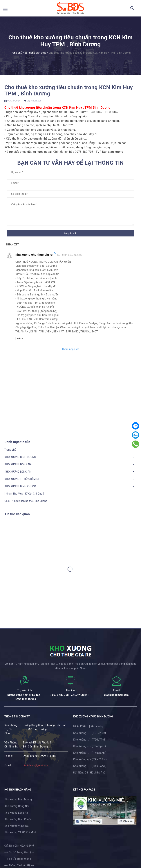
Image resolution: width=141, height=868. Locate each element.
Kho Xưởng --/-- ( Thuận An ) (90, 753)
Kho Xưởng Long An (16, 813)
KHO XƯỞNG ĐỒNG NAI (18, 464)
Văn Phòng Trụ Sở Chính (11, 729)
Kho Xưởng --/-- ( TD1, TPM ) (90, 740)
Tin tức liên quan (17, 514)
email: (8, 765)
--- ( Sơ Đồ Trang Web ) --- (19, 852)
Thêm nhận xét (70, 349)
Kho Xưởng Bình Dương (18, 799)
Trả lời (20, 339)
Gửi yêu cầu (70, 233)
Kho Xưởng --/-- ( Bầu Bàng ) (90, 766)
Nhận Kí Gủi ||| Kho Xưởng (88, 726)
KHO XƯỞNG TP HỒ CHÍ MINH (22, 479)
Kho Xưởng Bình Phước (18, 819)
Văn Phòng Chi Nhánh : (11, 745)
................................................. (91, 779)
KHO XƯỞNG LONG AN (18, 472)
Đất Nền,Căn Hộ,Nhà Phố (19, 846)
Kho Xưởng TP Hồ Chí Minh (20, 832)
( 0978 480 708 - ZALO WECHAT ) (70, 695)
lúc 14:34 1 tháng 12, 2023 (70, 255)
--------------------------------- (17, 839)
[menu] (5, 10)
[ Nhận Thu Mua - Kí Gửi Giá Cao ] (24, 494)
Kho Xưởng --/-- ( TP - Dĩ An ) (90, 759)
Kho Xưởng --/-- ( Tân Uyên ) (90, 746)
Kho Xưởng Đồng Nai (17, 806)
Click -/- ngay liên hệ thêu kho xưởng (26, 501)
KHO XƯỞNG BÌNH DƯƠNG (20, 457)
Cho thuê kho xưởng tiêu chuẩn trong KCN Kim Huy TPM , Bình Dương (69, 90)
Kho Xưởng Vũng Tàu (17, 826)
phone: (9, 756)
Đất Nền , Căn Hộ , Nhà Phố (89, 773)
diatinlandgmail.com (116, 695)
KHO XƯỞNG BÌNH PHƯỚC (20, 486)
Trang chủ (10, 450)
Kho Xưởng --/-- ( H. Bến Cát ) (90, 733)
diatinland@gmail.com (36, 765)
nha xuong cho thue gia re (34, 255)
